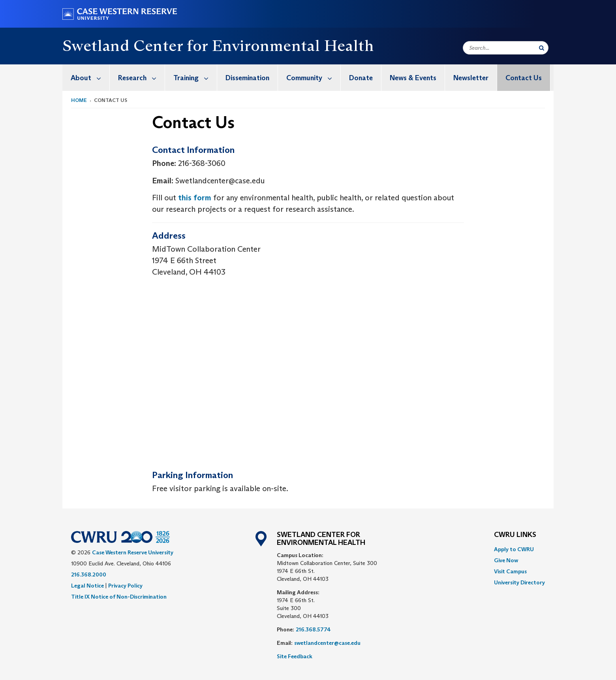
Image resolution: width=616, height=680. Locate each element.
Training (195, 78)
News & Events (413, 78)
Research (141, 78)
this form (195, 198)
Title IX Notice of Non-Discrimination (119, 597)
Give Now (506, 560)
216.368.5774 (313, 629)
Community (313, 78)
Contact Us (524, 78)
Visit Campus (510, 571)
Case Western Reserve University (133, 552)
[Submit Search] (542, 48)
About (90, 78)
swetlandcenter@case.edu (327, 643)
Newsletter (471, 78)
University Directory (519, 582)
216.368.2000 (89, 575)
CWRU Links (515, 535)
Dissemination (247, 78)
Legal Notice (87, 586)
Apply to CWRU (514, 549)
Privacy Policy (125, 586)
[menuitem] (86, 78)
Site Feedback (295, 656)
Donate (361, 78)
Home (79, 100)
